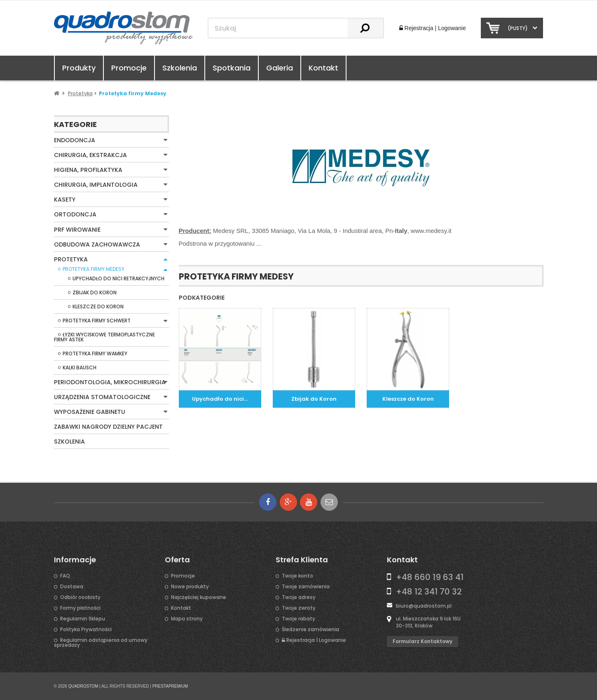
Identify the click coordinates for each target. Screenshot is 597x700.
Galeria (280, 68)
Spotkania (232, 68)
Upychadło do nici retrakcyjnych (118, 278)
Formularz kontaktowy (423, 641)
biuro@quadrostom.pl (424, 605)
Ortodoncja (75, 214)
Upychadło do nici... (220, 399)
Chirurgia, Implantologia (95, 185)
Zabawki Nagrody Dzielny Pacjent (108, 426)
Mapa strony (187, 618)
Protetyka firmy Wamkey (95, 353)
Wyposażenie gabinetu (89, 411)
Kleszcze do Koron (98, 306)
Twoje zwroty (299, 608)
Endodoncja (75, 140)
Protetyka (71, 259)
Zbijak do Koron (95, 292)
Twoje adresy (299, 597)
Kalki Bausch (80, 367)
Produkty (79, 68)
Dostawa (72, 586)
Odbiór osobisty (80, 597)
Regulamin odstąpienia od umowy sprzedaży (101, 642)
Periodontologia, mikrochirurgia (109, 382)
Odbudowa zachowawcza (97, 244)
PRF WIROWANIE (77, 229)
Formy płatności (80, 608)
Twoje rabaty (298, 618)
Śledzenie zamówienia (310, 629)
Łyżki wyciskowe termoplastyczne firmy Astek (104, 337)
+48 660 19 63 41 (430, 577)
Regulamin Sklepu (83, 618)
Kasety (64, 200)
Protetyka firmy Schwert (97, 320)
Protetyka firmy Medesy (94, 269)
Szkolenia (180, 68)
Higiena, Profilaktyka (88, 170)
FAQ (65, 576)
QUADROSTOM (83, 686)
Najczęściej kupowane (199, 597)
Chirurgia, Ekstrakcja (90, 155)
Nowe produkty (190, 586)
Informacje (75, 559)
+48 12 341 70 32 (429, 591)
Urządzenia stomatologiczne (102, 397)
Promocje (129, 68)
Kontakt (323, 68)
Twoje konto (297, 576)
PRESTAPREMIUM (170, 686)
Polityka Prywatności (86, 629)
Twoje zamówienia (306, 586)
